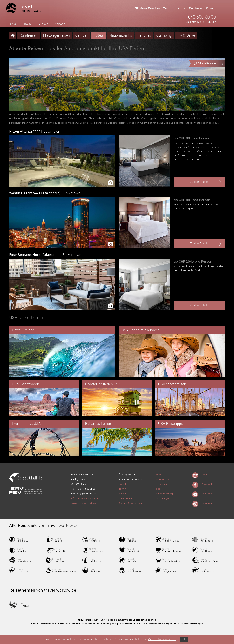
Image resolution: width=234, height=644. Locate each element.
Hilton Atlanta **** (35, 132)
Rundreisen (29, 36)
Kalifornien (64, 624)
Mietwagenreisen (56, 36)
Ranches (144, 36)
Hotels (99, 36)
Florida (76, 624)
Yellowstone (88, 624)
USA (13, 24)
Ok (184, 639)
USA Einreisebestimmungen (157, 624)
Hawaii (27, 24)
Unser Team (125, 498)
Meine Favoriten (150, 9)
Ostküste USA (49, 624)
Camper (82, 36)
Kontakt (211, 9)
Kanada (60, 24)
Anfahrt (123, 494)
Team (167, 9)
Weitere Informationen (162, 639)
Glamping (164, 36)
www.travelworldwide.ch (84, 503)
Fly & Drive (186, 36)
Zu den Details (206, 182)
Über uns (180, 9)
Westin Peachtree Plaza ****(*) (45, 193)
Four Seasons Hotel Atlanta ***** (45, 255)
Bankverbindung (164, 494)
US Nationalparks (107, 624)
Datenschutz (162, 479)
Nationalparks (121, 36)
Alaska (43, 24)
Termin (122, 489)
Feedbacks (196, 9)
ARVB (158, 474)
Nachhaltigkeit (163, 498)
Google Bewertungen (130, 503)
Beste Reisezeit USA (129, 624)
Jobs (158, 489)
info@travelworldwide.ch (85, 498)
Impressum (161, 484)
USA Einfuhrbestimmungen (188, 624)
